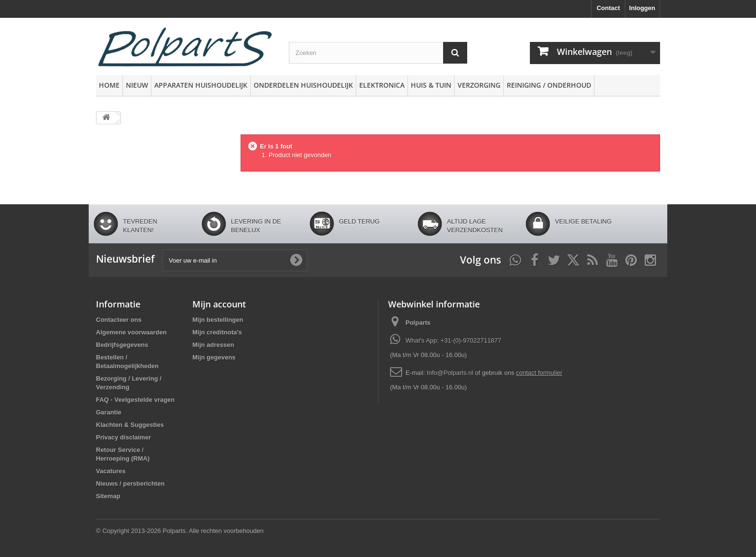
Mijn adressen (213, 345)
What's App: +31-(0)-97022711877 (453, 340)
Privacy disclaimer (123, 437)
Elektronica (382, 85)
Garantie (109, 412)
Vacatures (111, 471)
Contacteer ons (119, 320)
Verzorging (479, 85)
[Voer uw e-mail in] (235, 260)
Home (109, 85)
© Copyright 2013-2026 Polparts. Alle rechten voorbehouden (180, 531)
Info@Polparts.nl (451, 373)
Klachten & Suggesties (130, 425)
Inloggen (642, 8)
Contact (608, 8)
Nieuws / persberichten (130, 484)
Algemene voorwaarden (131, 332)
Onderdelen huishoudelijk (303, 85)
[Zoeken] (455, 53)
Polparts (418, 323)
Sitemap (108, 496)
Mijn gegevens (214, 357)
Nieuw (137, 85)
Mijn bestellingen (218, 320)
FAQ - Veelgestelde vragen (135, 400)
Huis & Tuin (431, 85)
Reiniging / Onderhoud (549, 85)
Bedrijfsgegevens (122, 345)
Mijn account (219, 304)
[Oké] (296, 260)
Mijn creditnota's (217, 332)
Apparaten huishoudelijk (201, 85)
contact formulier (539, 373)
